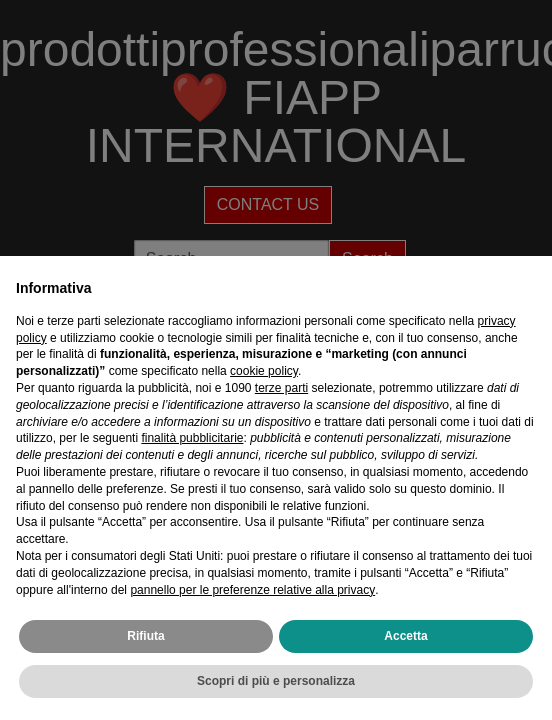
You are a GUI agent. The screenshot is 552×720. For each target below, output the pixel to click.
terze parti (281, 388)
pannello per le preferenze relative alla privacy (252, 590)
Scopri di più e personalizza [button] (276, 681)
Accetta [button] (405, 636)
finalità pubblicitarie (192, 438)
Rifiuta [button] (145, 636)
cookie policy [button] (264, 371)
